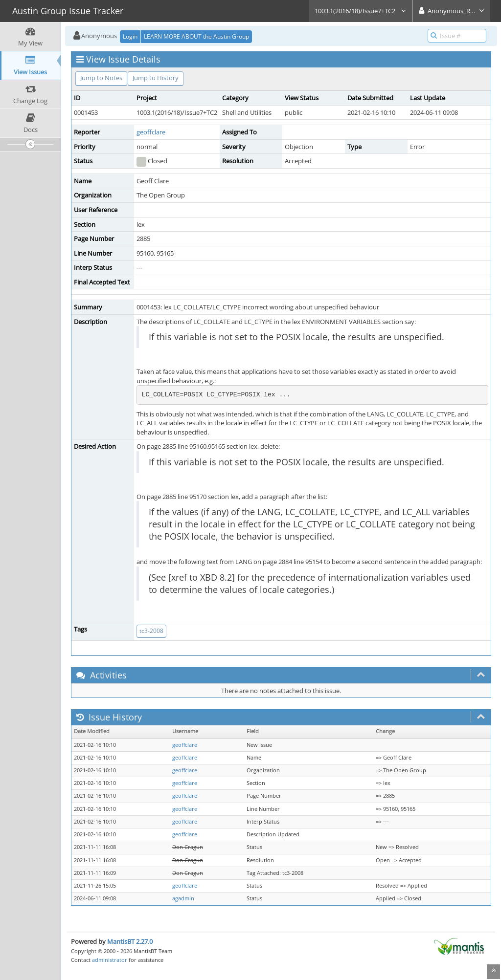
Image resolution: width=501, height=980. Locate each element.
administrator (110, 960)
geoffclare (151, 132)
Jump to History (156, 78)
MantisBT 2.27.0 (130, 941)
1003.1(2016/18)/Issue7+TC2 (361, 11)
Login (130, 36)
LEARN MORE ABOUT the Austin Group (196, 36)
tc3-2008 (151, 631)
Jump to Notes (101, 78)
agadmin (183, 898)
